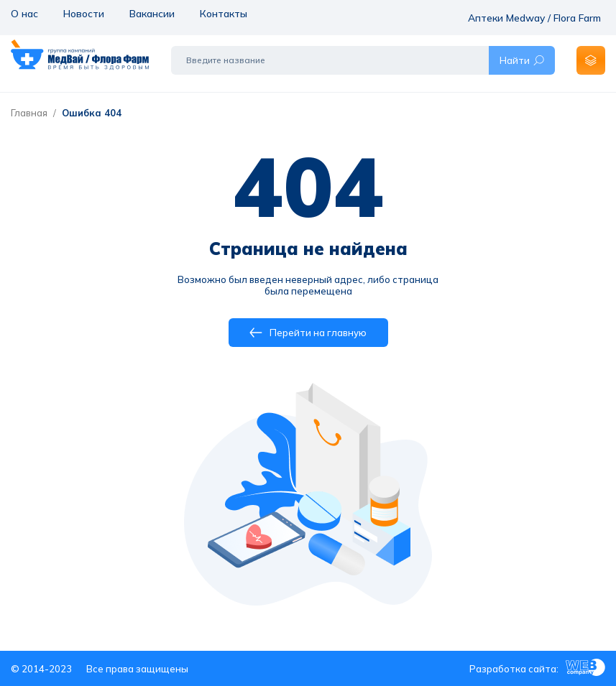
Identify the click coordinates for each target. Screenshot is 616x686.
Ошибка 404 (92, 113)
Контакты (221, 13)
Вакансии (150, 13)
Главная (29, 113)
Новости (82, 13)
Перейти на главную (308, 333)
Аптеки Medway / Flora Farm (541, 13)
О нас (24, 13)
